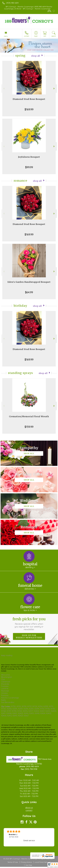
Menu (6, 36)
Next (54, 89)
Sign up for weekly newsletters (29, 636)
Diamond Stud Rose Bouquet (29, 99)
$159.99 (29, 427)
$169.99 (29, 109)
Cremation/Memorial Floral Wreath (29, 416)
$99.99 (29, 167)
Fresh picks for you (29, 624)
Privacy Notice (26, 862)
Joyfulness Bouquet (29, 157)
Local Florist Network (43, 862)
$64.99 (29, 292)
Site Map (29, 865)
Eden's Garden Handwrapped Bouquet (29, 282)
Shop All (36, 56)
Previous (4, 89)
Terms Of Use (13, 862)
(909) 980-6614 (12, 3)
